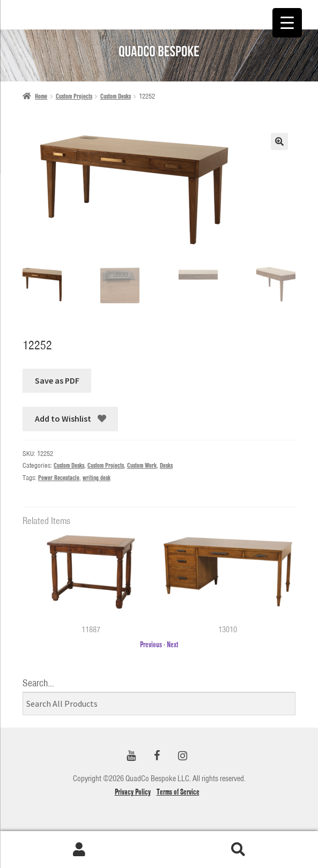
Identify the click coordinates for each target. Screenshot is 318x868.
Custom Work (142, 465)
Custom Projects (74, 96)
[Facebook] (157, 756)
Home (41, 96)
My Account (80, 850)
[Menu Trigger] (287, 23)
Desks (166, 465)
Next (172, 645)
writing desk (97, 478)
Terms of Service (178, 792)
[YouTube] (131, 756)
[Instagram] (183, 756)
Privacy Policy (133, 792)
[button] (279, 141)
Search (239, 850)
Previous (151, 645)
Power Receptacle (59, 478)
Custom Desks (116, 96)
